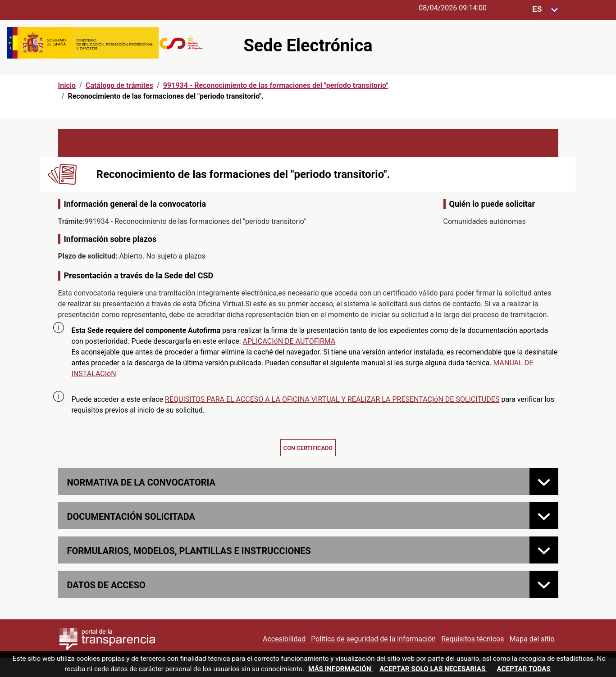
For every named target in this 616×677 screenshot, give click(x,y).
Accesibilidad (284, 639)
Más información (340, 669)
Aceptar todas (524, 669)
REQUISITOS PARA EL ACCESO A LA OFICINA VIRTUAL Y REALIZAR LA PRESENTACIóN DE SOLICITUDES (332, 399)
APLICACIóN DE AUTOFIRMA (289, 341)
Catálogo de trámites (119, 85)
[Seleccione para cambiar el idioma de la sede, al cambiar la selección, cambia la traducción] (545, 10)
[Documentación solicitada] (544, 516)
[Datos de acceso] (544, 584)
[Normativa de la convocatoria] (544, 482)
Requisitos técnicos (472, 639)
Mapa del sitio (532, 639)
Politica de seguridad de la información (373, 639)
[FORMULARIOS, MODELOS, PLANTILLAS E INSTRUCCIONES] (544, 550)
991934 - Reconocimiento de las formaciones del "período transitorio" (276, 85)
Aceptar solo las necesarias (433, 669)
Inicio (67, 85)
